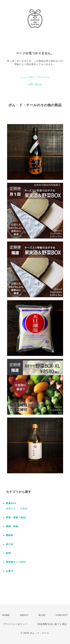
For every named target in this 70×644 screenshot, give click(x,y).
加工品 (10, 544)
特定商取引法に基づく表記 (52, 624)
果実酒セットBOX (16, 562)
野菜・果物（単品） (17, 518)
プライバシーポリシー (15, 624)
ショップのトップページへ (35, 77)
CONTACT (62, 615)
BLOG (42, 615)
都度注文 (11, 509)
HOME (6, 615)
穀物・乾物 (12, 526)
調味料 (10, 535)
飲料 (8, 553)
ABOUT (24, 615)
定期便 (24, 509)
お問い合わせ (35, 84)
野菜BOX (11, 503)
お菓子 (10, 571)
